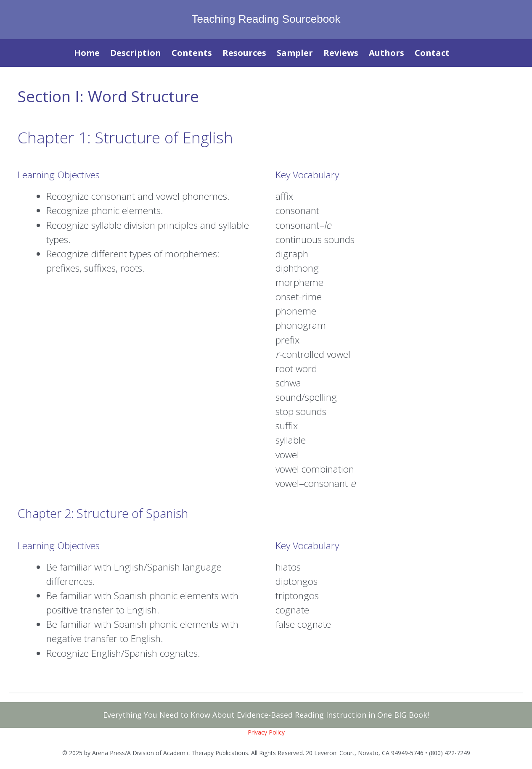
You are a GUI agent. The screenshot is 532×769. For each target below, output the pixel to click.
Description (136, 53)
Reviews (341, 53)
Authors (386, 53)
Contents (192, 53)
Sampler (295, 53)
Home (87, 53)
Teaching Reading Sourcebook (266, 19)
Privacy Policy (266, 732)
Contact (432, 53)
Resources (244, 53)
